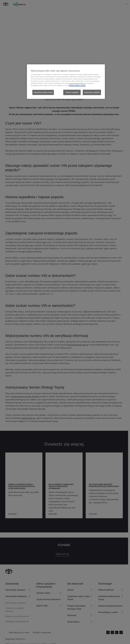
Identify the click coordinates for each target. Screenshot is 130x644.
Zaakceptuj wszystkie (92, 92)
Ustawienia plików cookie (43, 92)
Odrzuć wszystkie (72, 92)
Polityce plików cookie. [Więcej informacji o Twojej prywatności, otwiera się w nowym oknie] (77, 85)
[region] (66, 82)
